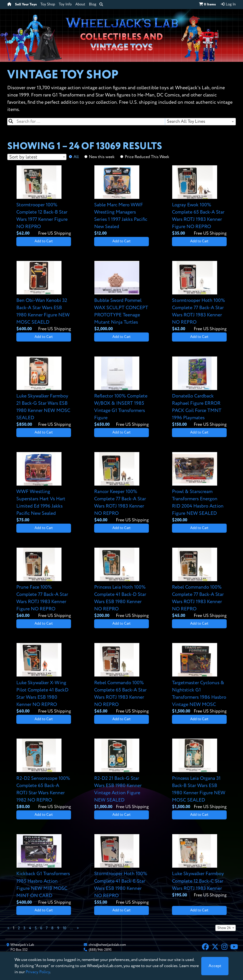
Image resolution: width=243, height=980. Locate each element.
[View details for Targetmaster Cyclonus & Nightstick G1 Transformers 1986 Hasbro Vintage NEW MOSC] (199, 679)
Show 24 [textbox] (224, 928)
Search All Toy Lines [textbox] (186, 122)
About (80, 5)
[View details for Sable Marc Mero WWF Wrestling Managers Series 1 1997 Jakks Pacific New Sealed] (121, 201)
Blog (93, 5)
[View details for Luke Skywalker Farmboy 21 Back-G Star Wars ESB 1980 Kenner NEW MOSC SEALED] (44, 392)
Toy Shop (48, 5)
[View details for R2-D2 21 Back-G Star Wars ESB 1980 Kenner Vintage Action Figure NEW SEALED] (121, 774)
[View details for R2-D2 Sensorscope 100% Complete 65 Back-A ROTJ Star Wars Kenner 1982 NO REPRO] (44, 774)
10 (65, 928)
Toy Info (65, 5)
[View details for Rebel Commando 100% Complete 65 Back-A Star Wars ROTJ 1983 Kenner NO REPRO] (121, 679)
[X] (215, 947)
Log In (228, 4)
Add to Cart (44, 241)
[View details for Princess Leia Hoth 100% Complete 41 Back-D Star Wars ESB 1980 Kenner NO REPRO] (121, 583)
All (76, 157)
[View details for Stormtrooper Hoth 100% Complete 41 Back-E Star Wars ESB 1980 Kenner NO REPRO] (121, 870)
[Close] (215, 966)
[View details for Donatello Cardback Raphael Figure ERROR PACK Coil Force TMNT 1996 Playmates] (199, 392)
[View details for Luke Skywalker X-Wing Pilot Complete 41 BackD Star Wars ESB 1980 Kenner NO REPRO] (44, 679)
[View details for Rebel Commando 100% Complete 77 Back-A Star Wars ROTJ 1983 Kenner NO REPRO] (199, 583)
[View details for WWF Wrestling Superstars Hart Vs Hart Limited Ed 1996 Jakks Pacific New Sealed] (44, 488)
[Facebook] (205, 947)
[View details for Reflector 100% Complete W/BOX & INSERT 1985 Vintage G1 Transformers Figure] (121, 392)
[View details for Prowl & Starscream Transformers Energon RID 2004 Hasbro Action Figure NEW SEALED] (199, 488)
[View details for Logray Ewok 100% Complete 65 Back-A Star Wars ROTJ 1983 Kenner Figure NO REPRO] (199, 201)
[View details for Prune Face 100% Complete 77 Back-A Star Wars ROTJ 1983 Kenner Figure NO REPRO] (44, 583)
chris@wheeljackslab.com (107, 945)
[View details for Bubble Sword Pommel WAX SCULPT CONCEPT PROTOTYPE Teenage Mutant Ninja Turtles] (121, 297)
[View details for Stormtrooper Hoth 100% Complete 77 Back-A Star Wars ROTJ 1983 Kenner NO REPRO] (199, 297)
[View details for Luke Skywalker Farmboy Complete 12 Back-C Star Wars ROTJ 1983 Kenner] (199, 866)
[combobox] (200, 122)
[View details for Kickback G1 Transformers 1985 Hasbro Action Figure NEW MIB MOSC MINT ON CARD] (44, 870)
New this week (102, 157)
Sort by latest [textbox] (23, 157)
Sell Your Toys (26, 5)
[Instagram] (224, 947)
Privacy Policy (38, 972)
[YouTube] (234, 947)
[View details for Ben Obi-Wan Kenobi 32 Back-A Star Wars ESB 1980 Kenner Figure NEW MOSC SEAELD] (44, 297)
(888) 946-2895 (100, 950)
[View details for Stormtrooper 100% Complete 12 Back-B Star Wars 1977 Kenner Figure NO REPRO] (44, 201)
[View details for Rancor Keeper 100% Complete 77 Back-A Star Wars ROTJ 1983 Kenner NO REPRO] (121, 488)
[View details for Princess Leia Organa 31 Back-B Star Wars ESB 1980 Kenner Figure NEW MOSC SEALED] (199, 774)
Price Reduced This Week (147, 157)
